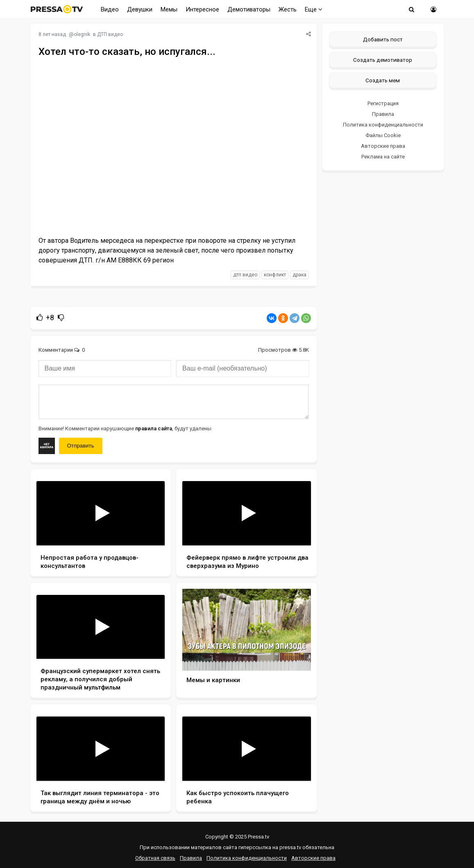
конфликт (275, 275)
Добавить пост (383, 39)
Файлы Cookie (383, 135)
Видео (110, 9)
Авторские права (383, 146)
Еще (314, 9)
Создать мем (383, 80)
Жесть (288, 9)
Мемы (169, 9)
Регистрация (383, 103)
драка (299, 275)
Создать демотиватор (383, 60)
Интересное (202, 9)
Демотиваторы (249, 9)
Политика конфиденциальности (383, 125)
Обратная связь (155, 858)
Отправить (81, 446)
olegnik (82, 34)
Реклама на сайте (383, 157)
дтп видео (245, 275)
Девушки (140, 9)
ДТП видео (110, 34)
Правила (383, 114)
